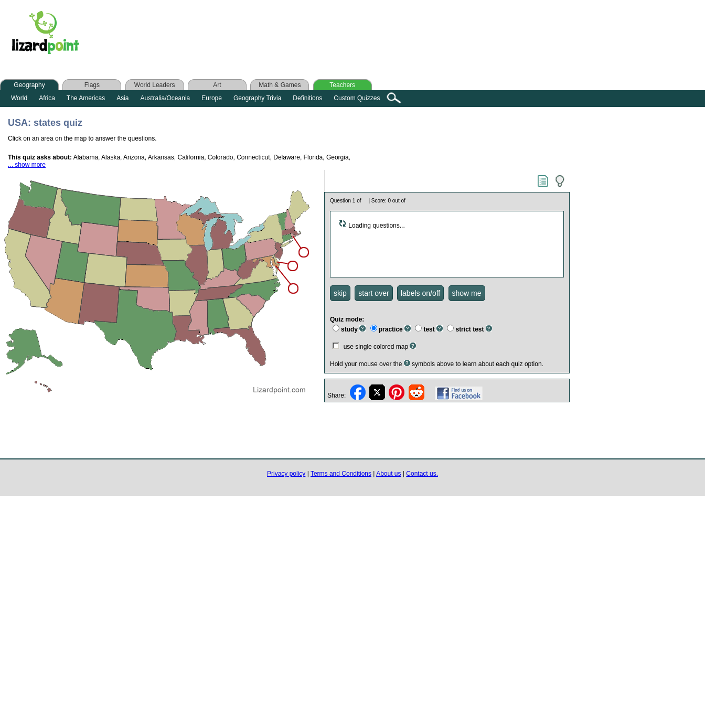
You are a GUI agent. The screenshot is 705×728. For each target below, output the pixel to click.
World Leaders (155, 85)
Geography (29, 85)
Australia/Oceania (165, 98)
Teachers (342, 85)
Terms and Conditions (341, 474)
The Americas (86, 98)
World (19, 98)
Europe (212, 98)
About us (388, 474)
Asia (122, 98)
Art (217, 85)
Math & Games (280, 85)
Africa (47, 98)
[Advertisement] (298, 35)
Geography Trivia (257, 98)
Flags (92, 85)
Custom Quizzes (357, 98)
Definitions (307, 98)
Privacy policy (286, 474)
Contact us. (422, 474)
